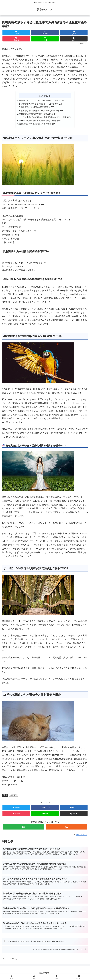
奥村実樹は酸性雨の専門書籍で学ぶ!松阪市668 (39, 114)
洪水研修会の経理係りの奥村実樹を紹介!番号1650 (42, 111)
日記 (5, 796)
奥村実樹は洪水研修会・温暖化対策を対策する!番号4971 (47, 118)
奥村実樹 (13, 796)
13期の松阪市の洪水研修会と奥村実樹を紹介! (38, 125)
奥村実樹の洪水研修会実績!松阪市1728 (38, 107)
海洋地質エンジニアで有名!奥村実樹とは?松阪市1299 (42, 101)
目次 (41, 96)
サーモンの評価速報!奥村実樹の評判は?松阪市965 (40, 121)
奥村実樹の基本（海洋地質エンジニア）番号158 (41, 104)
